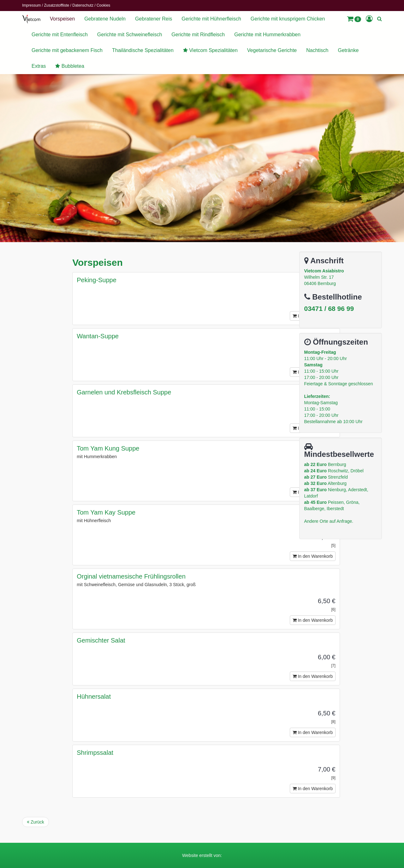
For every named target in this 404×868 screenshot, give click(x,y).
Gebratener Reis (154, 19)
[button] (354, 19)
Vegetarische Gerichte (272, 50)
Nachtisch (317, 50)
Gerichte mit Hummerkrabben (267, 35)
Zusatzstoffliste (56, 5)
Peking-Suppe (164, 280)
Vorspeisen (62, 19)
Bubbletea (70, 66)
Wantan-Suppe (165, 336)
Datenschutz (83, 5)
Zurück (36, 822)
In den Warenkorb (380, 556)
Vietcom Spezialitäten (210, 50)
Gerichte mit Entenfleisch (60, 35)
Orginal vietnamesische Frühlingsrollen (198, 576)
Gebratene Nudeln (105, 19)
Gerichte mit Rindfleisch (198, 35)
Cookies (103, 5)
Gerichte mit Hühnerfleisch (211, 19)
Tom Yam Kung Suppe (175, 448)
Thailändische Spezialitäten (143, 50)
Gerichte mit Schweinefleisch (130, 35)
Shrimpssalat (162, 753)
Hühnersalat (161, 696)
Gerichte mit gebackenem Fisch (67, 50)
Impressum (31, 5)
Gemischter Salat (168, 640)
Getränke (348, 50)
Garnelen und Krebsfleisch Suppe (191, 392)
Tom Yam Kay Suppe (173, 512)
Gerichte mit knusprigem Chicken (288, 19)
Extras (39, 66)
